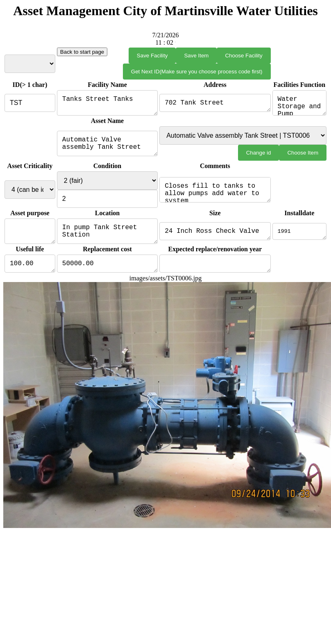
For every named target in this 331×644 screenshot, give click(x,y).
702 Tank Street (215, 105)
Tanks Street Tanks (107, 105)
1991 (299, 236)
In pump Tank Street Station (107, 236)
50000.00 (107, 271)
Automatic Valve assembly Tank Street (107, 147)
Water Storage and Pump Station (299, 105)
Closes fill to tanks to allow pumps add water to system (215, 193)
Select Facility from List (29, 64)
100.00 (29, 271)
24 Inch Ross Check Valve (215, 236)
